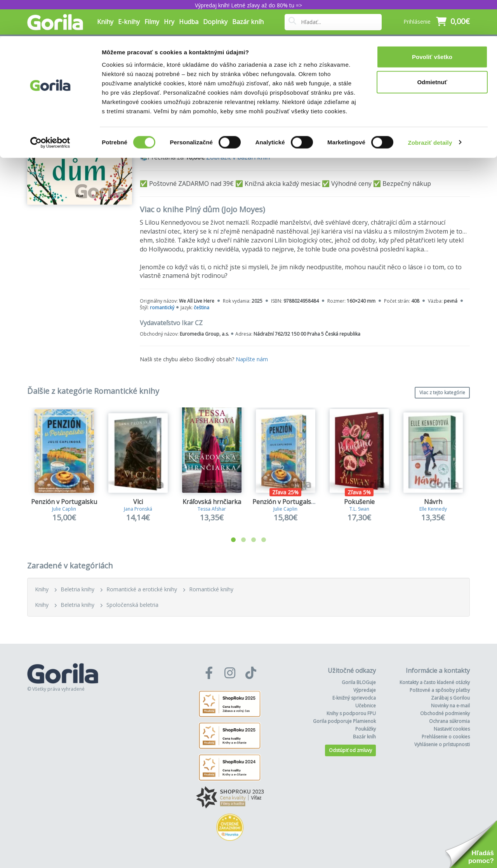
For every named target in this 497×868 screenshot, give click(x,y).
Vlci (138, 502)
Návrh (433, 502)
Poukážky (366, 729)
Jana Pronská (138, 509)
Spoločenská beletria (132, 605)
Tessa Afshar (212, 509)
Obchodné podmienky (445, 713)
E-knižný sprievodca (354, 698)
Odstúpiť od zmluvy (350, 750)
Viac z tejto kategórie (442, 392)
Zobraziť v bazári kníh (238, 157)
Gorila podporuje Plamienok (344, 721)
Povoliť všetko (432, 20)
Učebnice (366, 706)
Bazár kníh (364, 737)
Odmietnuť (432, 46)
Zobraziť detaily (430, 106)
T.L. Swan (359, 509)
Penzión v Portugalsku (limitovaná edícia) (313, 502)
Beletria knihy (77, 589)
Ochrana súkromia (449, 721)
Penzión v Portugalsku (64, 502)
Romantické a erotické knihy (142, 589)
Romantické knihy (211, 589)
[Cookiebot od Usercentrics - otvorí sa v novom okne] (50, 106)
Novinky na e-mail (450, 706)
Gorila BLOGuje (359, 682)
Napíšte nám (252, 359)
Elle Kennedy (433, 509)
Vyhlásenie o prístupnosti (442, 744)
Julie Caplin (64, 509)
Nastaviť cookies (452, 729)
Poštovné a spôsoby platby (440, 690)
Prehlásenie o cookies (446, 737)
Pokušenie (359, 502)
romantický (162, 308)
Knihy (42, 589)
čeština (202, 308)
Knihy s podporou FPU (351, 713)
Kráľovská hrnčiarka (212, 502)
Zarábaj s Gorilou (450, 698)
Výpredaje (365, 690)
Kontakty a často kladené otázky (435, 682)
